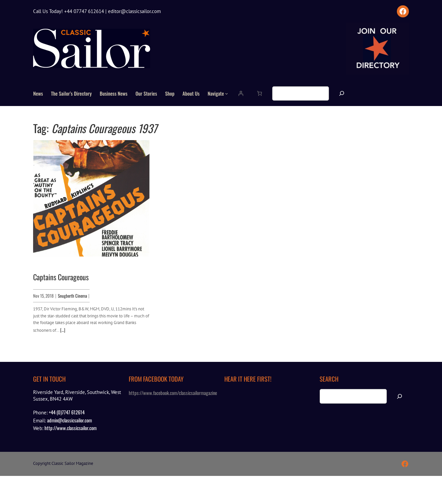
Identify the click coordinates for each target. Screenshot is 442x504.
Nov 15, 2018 (43, 296)
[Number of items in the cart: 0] (260, 93)
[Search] (342, 93)
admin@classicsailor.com (70, 420)
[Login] (241, 93)
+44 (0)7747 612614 (67, 412)
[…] (63, 330)
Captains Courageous (61, 277)
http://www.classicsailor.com (71, 428)
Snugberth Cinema (72, 296)
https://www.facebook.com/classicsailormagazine (173, 393)
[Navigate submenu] (227, 93)
